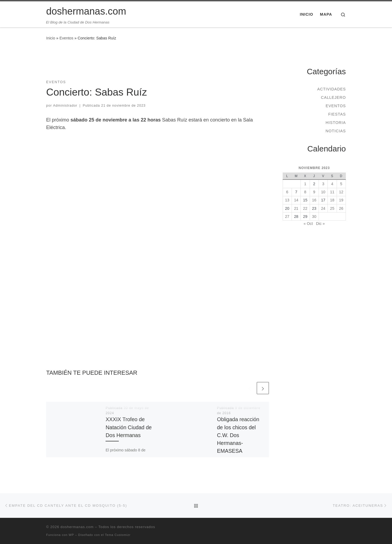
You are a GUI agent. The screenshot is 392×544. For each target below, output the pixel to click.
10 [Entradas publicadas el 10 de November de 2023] (323, 192)
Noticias (336, 131)
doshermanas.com (77, 527)
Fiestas (337, 114)
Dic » (320, 224)
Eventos (66, 38)
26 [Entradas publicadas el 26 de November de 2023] (341, 208)
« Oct (308, 224)
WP (71, 535)
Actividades (332, 89)
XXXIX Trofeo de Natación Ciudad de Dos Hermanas (129, 427)
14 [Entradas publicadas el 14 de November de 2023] (296, 200)
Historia (336, 123)
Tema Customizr (118, 535)
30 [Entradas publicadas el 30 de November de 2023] (314, 217)
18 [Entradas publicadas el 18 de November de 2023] (332, 200)
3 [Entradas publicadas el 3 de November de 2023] (323, 184)
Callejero (333, 97)
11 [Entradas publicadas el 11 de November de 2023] (332, 192)
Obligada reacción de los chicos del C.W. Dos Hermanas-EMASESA (238, 435)
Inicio (51, 38)
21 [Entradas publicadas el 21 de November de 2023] (296, 208)
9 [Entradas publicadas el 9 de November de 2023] (314, 192)
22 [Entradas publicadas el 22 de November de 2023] (305, 208)
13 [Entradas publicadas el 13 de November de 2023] (287, 200)
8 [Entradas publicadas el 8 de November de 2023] (305, 192)
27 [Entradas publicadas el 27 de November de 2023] (287, 217)
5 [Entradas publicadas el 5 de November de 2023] (341, 184)
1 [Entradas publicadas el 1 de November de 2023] (305, 184)
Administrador (65, 106)
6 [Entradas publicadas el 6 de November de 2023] (287, 192)
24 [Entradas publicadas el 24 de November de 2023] (323, 208)
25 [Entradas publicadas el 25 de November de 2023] (332, 208)
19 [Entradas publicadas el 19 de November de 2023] (341, 200)
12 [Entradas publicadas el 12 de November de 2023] (341, 192)
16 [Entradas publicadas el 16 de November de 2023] (314, 200)
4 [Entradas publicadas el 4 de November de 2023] (332, 184)
